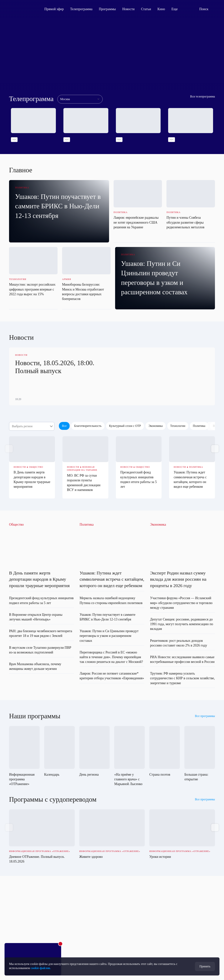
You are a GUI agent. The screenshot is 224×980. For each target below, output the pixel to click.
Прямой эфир (54, 9)
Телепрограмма (81, 9)
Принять (205, 966)
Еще (177, 9)
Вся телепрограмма (202, 96)
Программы (107, 9)
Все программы (205, 716)
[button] (215, 449)
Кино (161, 9)
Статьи (146, 9)
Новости (128, 9)
